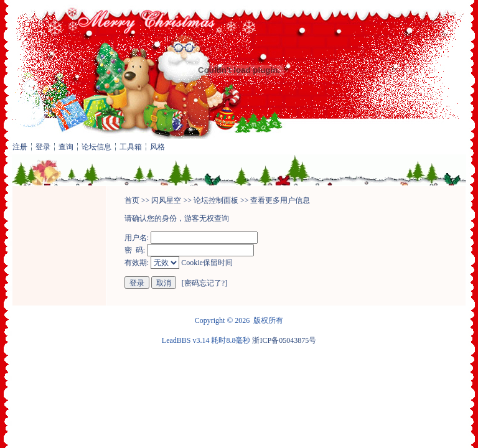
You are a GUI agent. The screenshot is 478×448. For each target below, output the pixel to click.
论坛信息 (96, 147)
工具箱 (131, 147)
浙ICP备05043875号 (284, 340)
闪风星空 (166, 200)
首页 (132, 200)
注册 (20, 147)
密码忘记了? (204, 283)
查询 (66, 147)
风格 (157, 147)
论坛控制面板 (216, 200)
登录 (43, 147)
